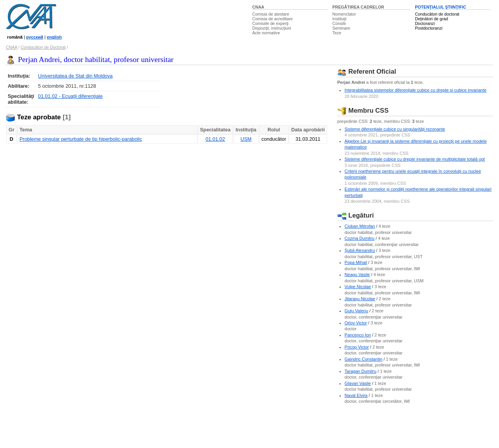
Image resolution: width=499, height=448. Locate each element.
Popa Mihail (356, 262)
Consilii (339, 23)
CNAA (258, 7)
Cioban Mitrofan (360, 226)
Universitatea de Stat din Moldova (75, 76)
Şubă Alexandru (360, 250)
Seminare (342, 28)
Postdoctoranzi (429, 28)
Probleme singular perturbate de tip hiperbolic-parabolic (81, 139)
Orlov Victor (356, 323)
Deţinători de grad (431, 19)
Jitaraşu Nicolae (360, 299)
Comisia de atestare (271, 14)
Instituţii (340, 19)
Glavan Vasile (358, 383)
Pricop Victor (357, 347)
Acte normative (266, 33)
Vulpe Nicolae (358, 287)
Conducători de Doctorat (43, 47)
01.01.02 (215, 139)
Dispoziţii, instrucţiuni (272, 28)
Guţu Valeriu (357, 311)
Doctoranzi (425, 23)
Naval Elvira (356, 395)
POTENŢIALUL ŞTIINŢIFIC (440, 7)
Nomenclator (344, 14)
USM (246, 139)
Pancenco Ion (358, 335)
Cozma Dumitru (360, 238)
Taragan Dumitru (361, 371)
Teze (337, 33)
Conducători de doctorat (437, 14)
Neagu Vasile (357, 274)
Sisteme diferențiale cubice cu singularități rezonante (395, 129)
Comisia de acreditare (273, 19)
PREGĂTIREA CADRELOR (358, 7)
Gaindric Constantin (364, 359)
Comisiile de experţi (270, 23)
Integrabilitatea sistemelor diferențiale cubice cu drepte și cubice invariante (416, 90)
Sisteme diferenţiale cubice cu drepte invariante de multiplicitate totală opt (415, 159)
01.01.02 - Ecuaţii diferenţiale (71, 96)
